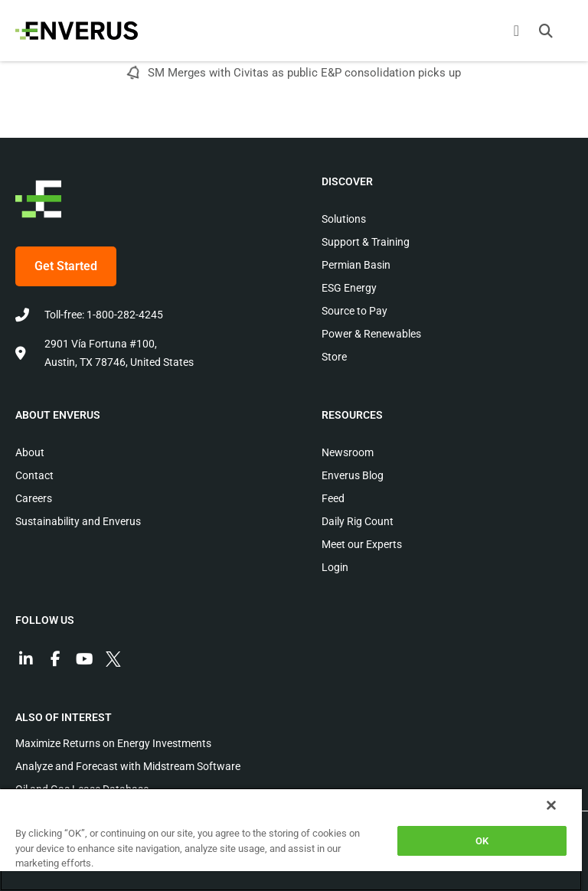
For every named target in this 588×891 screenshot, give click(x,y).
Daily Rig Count (358, 521)
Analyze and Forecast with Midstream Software (128, 766)
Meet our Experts (362, 544)
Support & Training (366, 242)
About (30, 452)
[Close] (551, 805)
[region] (291, 839)
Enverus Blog (353, 475)
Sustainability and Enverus (78, 521)
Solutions (344, 219)
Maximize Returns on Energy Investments (113, 743)
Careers (34, 498)
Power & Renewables (371, 334)
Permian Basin (356, 265)
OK (482, 841)
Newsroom (348, 452)
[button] (546, 31)
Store (334, 357)
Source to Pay (354, 311)
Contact (34, 475)
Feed (333, 498)
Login (335, 567)
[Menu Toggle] (516, 31)
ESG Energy (349, 288)
